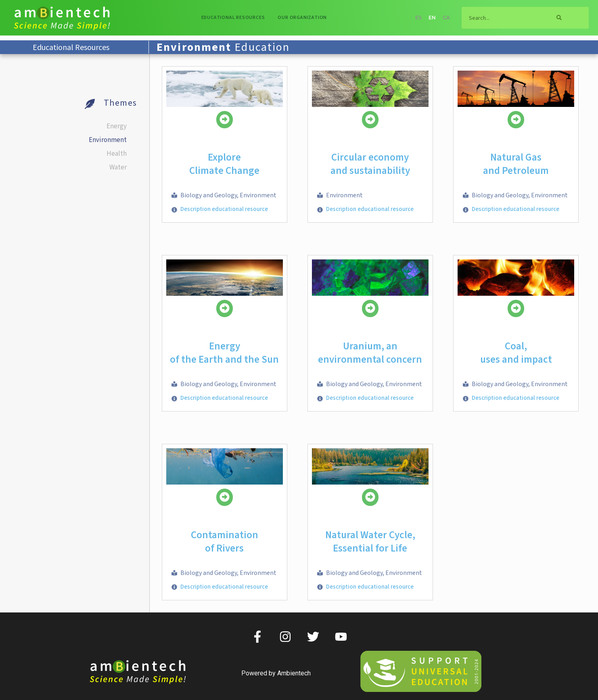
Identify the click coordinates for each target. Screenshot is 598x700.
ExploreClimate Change (224, 164)
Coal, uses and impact (516, 353)
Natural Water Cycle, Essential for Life (370, 542)
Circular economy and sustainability (370, 164)
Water (118, 167)
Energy (117, 126)
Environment (108, 140)
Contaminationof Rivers (225, 542)
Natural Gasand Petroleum (516, 164)
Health (117, 154)
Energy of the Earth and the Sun (224, 353)
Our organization (302, 18)
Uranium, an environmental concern (370, 353)
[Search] (559, 18)
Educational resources (233, 18)
